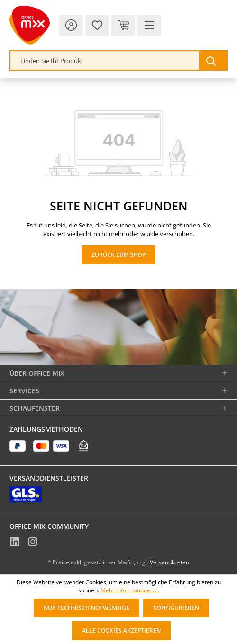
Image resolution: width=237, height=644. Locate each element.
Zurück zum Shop (118, 255)
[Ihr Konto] (71, 25)
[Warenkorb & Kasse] (123, 25)
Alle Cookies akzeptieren (121, 630)
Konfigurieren (176, 608)
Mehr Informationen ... (130, 590)
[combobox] (105, 60)
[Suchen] (213, 60)
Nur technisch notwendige (87, 608)
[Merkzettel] (97, 25)
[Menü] (149, 25)
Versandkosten (169, 562)
